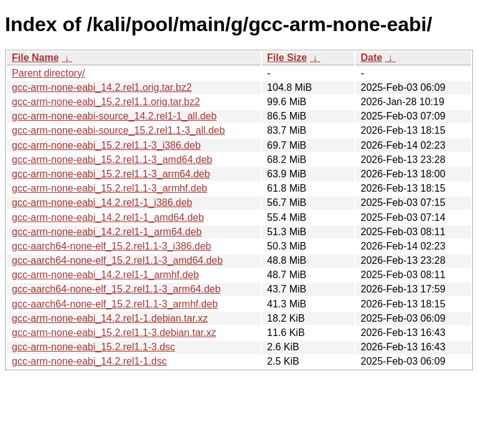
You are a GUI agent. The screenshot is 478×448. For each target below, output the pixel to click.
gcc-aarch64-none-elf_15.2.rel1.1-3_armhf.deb (115, 304)
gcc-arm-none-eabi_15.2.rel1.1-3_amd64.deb (112, 160)
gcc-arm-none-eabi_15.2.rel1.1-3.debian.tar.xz (114, 333)
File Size (287, 58)
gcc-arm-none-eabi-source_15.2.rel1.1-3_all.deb (118, 130)
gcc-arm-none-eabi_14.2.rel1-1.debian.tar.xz (110, 318)
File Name (35, 58)
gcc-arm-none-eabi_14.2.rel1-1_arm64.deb (107, 232)
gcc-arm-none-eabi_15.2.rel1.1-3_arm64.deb (111, 174)
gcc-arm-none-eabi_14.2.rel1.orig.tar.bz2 (102, 87)
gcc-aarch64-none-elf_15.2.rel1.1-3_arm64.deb (116, 289)
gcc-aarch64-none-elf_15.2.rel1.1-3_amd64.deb (117, 260)
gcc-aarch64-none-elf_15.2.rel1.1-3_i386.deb (111, 246)
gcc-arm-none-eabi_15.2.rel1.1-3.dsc (93, 347)
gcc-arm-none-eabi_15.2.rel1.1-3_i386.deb (106, 145)
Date (371, 58)
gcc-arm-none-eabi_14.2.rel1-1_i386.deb (102, 203)
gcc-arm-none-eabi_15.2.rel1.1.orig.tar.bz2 (106, 102)
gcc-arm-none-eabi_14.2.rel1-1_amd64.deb (108, 217)
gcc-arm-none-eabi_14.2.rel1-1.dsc (89, 361)
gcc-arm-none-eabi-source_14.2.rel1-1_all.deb (114, 116)
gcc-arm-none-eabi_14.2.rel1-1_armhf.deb (105, 275)
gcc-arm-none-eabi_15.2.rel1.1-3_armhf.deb (110, 188)
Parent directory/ (48, 73)
